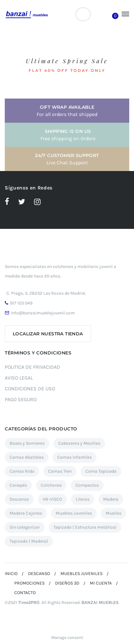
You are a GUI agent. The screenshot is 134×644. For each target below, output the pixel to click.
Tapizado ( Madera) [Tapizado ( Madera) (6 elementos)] (29, 541)
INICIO (11, 574)
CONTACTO (25, 593)
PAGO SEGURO (21, 399)
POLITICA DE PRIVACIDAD (32, 367)
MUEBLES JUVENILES (81, 574)
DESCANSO (39, 574)
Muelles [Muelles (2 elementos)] (113, 513)
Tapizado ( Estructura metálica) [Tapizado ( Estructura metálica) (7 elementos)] (85, 527)
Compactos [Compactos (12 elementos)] (87, 485)
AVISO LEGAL (19, 378)
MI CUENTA (101, 583)
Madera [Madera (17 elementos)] (111, 499)
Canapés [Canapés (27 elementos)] (18, 485)
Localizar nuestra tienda (48, 334)
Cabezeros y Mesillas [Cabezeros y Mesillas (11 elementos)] (79, 443)
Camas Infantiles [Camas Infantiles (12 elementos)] (74, 457)
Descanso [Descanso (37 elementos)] (19, 499)
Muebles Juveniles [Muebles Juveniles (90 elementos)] (74, 513)
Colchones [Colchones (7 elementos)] (51, 485)
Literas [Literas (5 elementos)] (83, 499)
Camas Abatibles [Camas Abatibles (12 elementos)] (27, 457)
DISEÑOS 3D (67, 583)
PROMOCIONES (29, 583)
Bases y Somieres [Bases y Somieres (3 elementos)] (27, 443)
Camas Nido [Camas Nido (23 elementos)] (22, 471)
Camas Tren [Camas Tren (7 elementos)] (60, 471)
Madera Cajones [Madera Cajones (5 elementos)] (26, 513)
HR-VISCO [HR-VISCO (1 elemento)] (52, 499)
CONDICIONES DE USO (30, 389)
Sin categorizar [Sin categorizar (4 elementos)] (25, 527)
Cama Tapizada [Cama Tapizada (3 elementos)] (101, 471)
